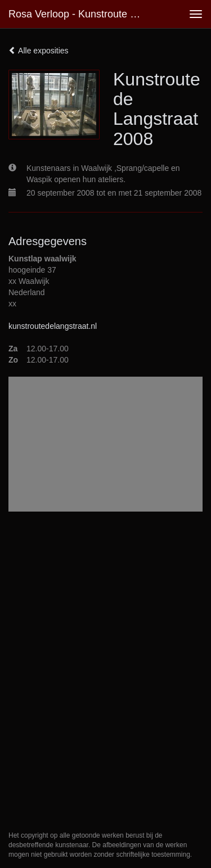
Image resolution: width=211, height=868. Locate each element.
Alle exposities (39, 51)
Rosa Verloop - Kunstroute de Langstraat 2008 (81, 14)
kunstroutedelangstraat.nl (53, 326)
